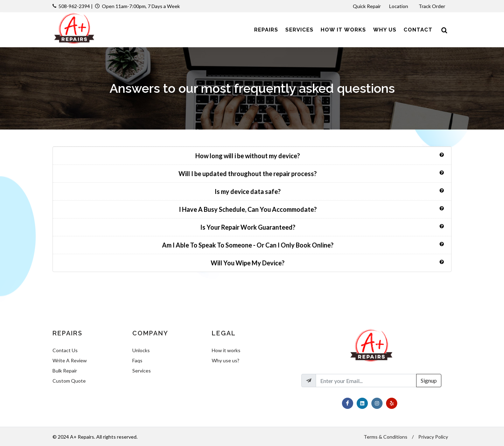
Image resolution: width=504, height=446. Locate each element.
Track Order (432, 6)
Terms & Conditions (386, 437)
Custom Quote (69, 381)
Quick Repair (367, 6)
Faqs (137, 360)
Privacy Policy (433, 437)
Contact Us (65, 350)
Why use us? (226, 360)
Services (142, 371)
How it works (226, 350)
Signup (429, 380)
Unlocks (141, 350)
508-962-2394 (74, 6)
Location (399, 6)
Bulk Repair (65, 371)
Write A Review (70, 360)
